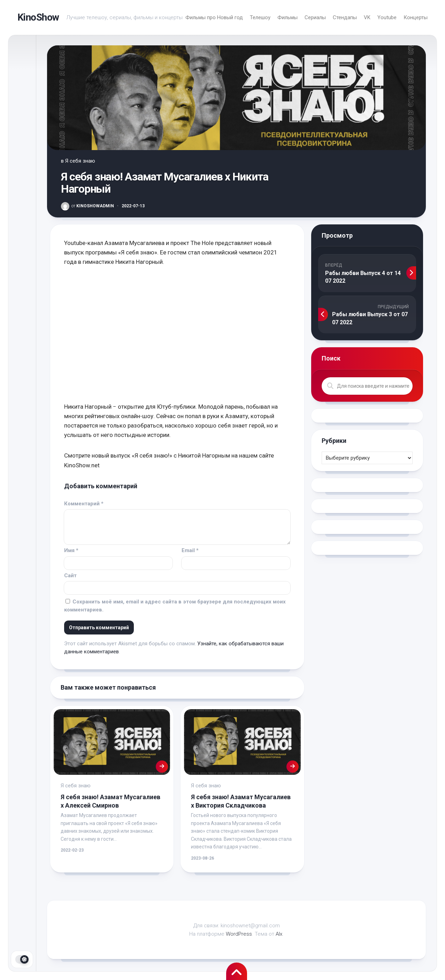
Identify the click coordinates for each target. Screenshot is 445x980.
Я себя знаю (80, 161)
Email (190, 550)
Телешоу (260, 17)
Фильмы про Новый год (214, 17)
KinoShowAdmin (93, 206)
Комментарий (84, 504)
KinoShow (38, 17)
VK (367, 17)
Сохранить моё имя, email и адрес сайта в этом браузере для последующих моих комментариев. (175, 606)
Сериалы (315, 17)
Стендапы (345, 17)
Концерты (416, 17)
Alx (279, 934)
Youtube (387, 17)
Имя (71, 550)
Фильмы (287, 17)
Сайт (70, 576)
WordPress (239, 934)
